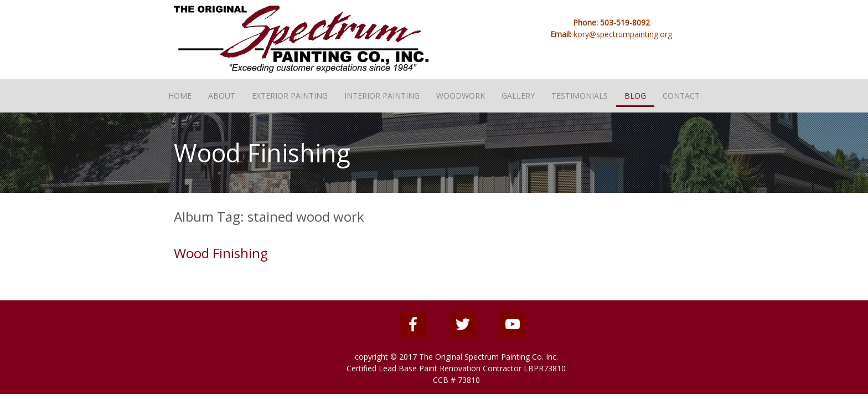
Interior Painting (382, 96)
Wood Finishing (221, 253)
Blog (635, 96)
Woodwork (461, 96)
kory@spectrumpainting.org (623, 34)
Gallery (518, 96)
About (222, 96)
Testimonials (580, 96)
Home (180, 96)
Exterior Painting (290, 96)
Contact (681, 96)
